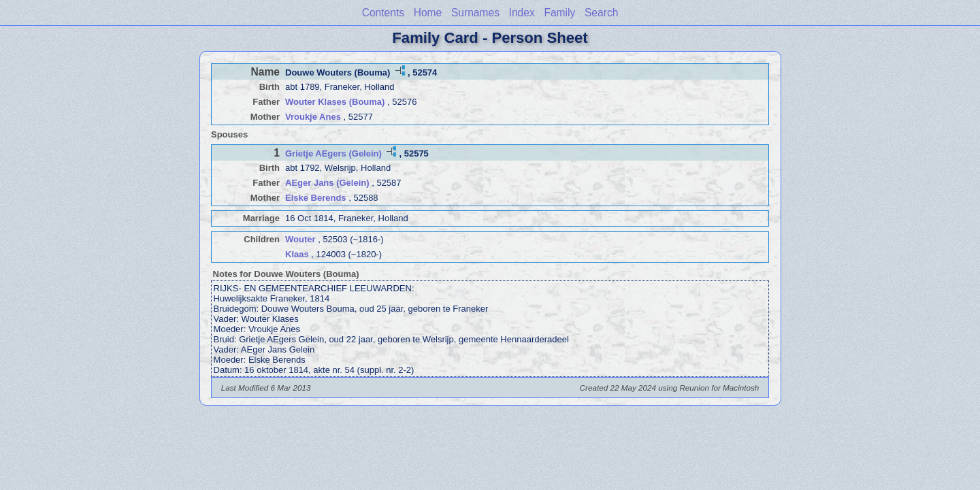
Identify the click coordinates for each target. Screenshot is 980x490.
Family (559, 13)
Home (428, 13)
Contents (383, 13)
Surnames (475, 13)
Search (601, 13)
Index (522, 13)
